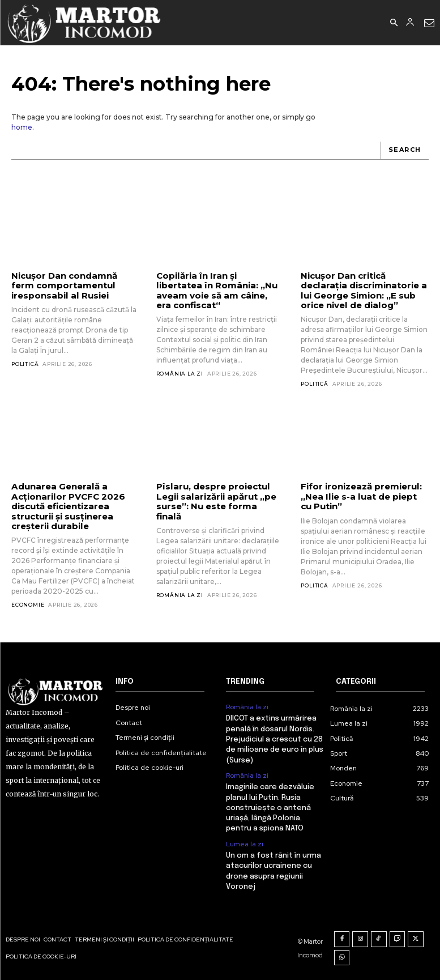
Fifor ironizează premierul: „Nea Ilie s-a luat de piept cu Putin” (361, 496)
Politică (25, 364)
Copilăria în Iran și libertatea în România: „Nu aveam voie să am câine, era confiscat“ (220, 286)
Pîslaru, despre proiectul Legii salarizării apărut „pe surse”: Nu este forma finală (220, 496)
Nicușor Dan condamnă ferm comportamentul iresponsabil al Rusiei (64, 286)
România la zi (180, 364)
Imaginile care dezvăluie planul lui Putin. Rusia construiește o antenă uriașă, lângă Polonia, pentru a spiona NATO (270, 807)
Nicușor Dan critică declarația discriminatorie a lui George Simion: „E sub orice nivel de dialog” (364, 290)
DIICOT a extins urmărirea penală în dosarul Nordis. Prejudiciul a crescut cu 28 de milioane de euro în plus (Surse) (275, 739)
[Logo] (85, 23)
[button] (394, 23)
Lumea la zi (245, 842)
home (22, 127)
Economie (28, 604)
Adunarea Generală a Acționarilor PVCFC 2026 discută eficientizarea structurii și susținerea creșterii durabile (68, 506)
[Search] (405, 151)
